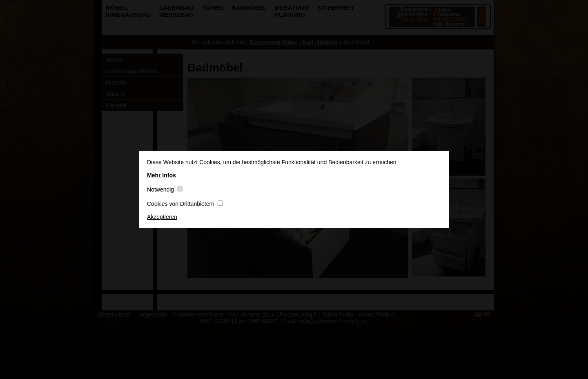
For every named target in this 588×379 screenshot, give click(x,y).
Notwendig (165, 189)
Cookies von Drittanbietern (185, 204)
